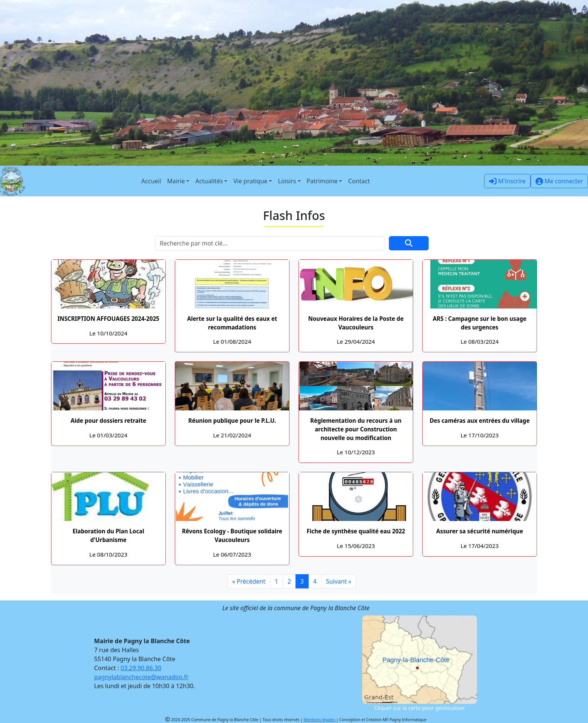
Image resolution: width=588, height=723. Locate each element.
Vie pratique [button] (250, 181)
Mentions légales (320, 720)
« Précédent (249, 581)
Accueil (151, 181)
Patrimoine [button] (322, 181)
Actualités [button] (209, 181)
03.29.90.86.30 (141, 668)
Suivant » (339, 581)
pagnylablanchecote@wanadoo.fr (141, 677)
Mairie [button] (176, 181)
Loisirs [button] (287, 181)
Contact (359, 181)
